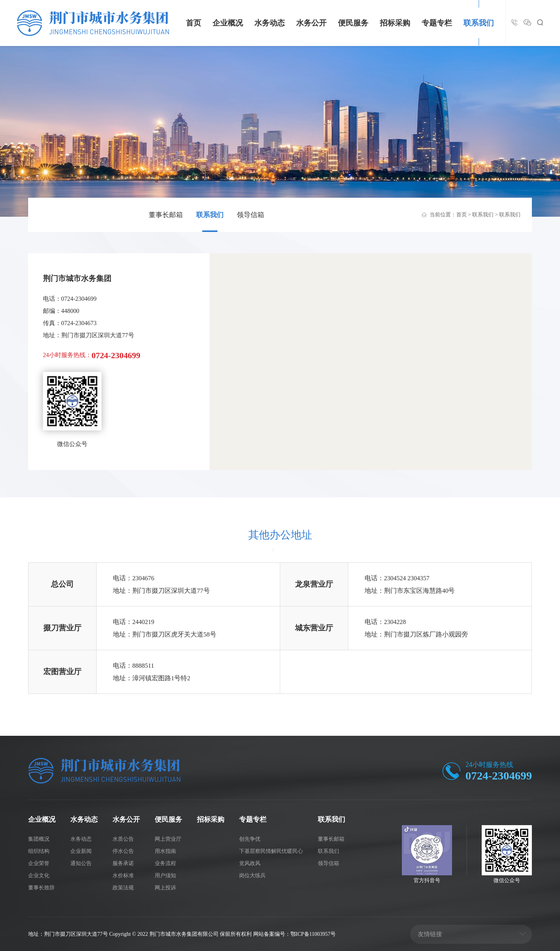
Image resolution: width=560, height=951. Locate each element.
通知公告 (81, 863)
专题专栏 (437, 23)
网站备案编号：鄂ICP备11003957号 (294, 934)
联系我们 (479, 23)
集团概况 (39, 839)
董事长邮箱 (166, 215)
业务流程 (165, 863)
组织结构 (39, 851)
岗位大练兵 (252, 876)
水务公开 (311, 23)
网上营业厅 (168, 839)
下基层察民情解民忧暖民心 (271, 851)
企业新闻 (81, 851)
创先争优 (250, 839)
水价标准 (123, 876)
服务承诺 (123, 863)
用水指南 (165, 851)
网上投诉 (165, 888)
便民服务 (353, 23)
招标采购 (395, 23)
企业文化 (39, 876)
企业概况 (228, 23)
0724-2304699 (499, 776)
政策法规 (123, 888)
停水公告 (123, 851)
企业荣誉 (39, 863)
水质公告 (123, 839)
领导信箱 (251, 215)
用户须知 (165, 876)
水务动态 (270, 23)
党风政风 (250, 863)
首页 (194, 23)
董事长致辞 (41, 888)
